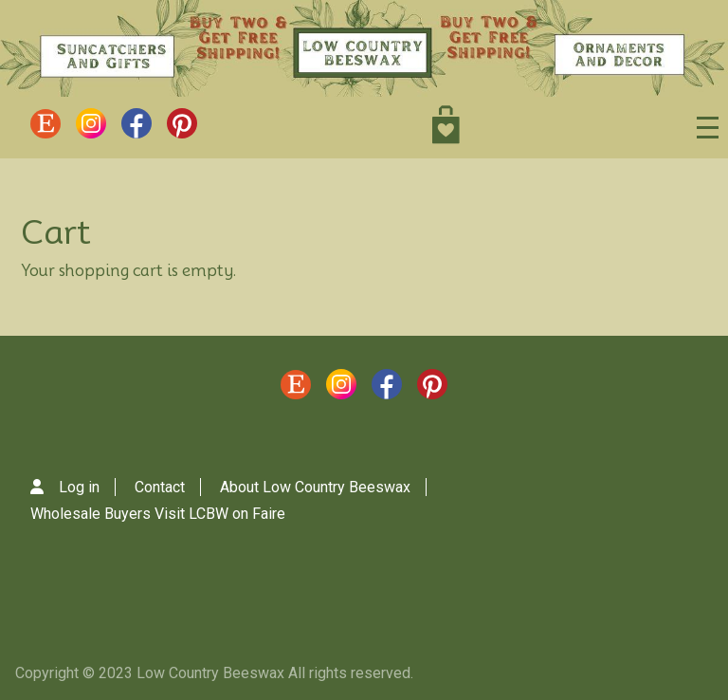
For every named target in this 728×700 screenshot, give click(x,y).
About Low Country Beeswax (315, 487)
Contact (160, 487)
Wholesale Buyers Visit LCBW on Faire (158, 514)
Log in (79, 487)
